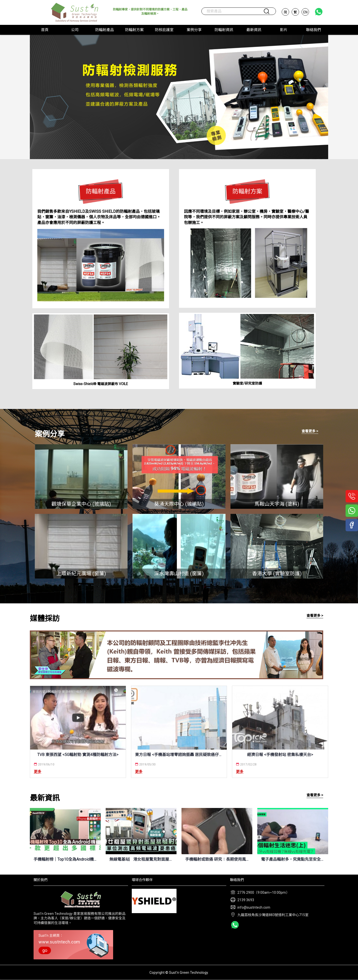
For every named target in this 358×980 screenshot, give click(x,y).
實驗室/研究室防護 (247, 383)
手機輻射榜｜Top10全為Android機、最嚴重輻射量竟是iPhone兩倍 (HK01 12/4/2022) (65, 859)
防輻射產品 (101, 191)
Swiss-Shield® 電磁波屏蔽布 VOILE (101, 384)
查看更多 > (310, 431)
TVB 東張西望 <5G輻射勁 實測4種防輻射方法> (78, 755)
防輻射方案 (247, 191)
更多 (38, 772)
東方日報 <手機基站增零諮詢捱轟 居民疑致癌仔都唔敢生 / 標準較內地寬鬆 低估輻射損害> (179, 755)
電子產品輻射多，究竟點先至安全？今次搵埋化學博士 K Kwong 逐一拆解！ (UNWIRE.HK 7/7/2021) (293, 859)
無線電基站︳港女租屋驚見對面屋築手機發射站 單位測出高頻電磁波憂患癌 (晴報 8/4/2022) (141, 859)
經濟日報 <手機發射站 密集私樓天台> (280, 755)
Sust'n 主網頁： (73, 944)
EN (305, 12)
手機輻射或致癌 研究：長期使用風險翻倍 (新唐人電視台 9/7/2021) (217, 859)
